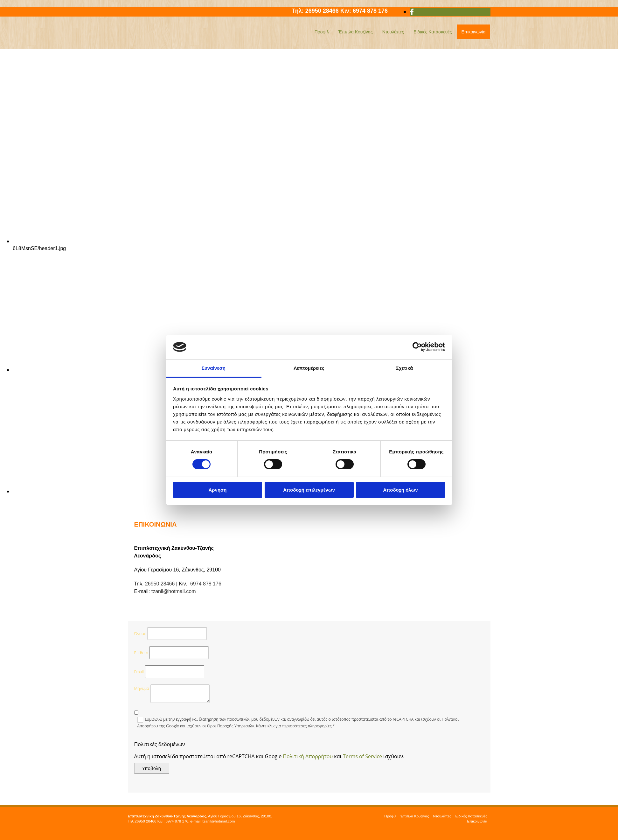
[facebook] (412, 12)
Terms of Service (362, 756)
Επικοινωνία (474, 32)
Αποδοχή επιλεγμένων (309, 490)
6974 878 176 (375, 11)
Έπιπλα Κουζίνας (356, 32)
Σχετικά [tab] (404, 368)
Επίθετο (141, 653)
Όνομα (140, 634)
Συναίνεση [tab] (214, 368)
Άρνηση (217, 490)
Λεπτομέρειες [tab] (309, 368)
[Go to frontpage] (168, 42)
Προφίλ (322, 32)
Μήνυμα (142, 688)
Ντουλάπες (393, 32)
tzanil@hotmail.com (174, 591)
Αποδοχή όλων (400, 490)
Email (139, 672)
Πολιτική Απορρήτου (308, 756)
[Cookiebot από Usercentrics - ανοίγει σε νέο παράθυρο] (417, 347)
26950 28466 (323, 11)
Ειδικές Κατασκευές (433, 32)
